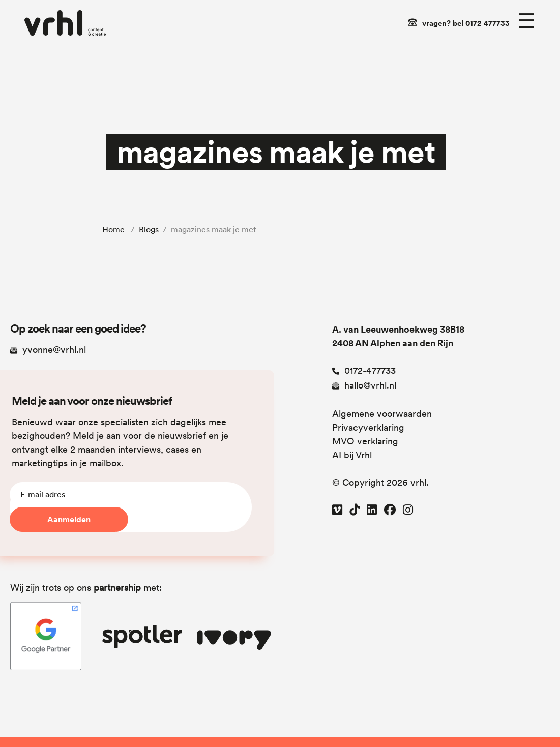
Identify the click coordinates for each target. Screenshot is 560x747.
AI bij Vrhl (352, 455)
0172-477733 (364, 370)
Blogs (149, 230)
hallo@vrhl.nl (364, 385)
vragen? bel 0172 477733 (466, 23)
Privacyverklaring (368, 427)
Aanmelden (69, 519)
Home (113, 230)
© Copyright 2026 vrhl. (380, 482)
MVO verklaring (365, 441)
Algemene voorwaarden (382, 414)
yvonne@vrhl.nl (48, 350)
